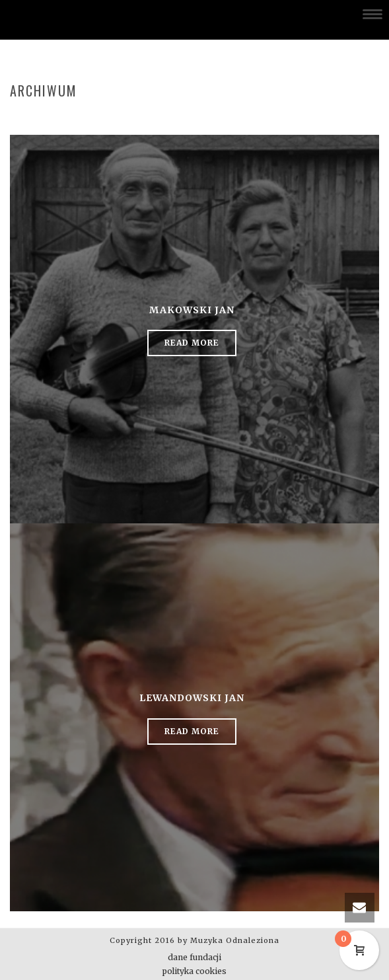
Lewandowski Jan (192, 698)
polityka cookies (194, 971)
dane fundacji (194, 957)
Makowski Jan (192, 310)
